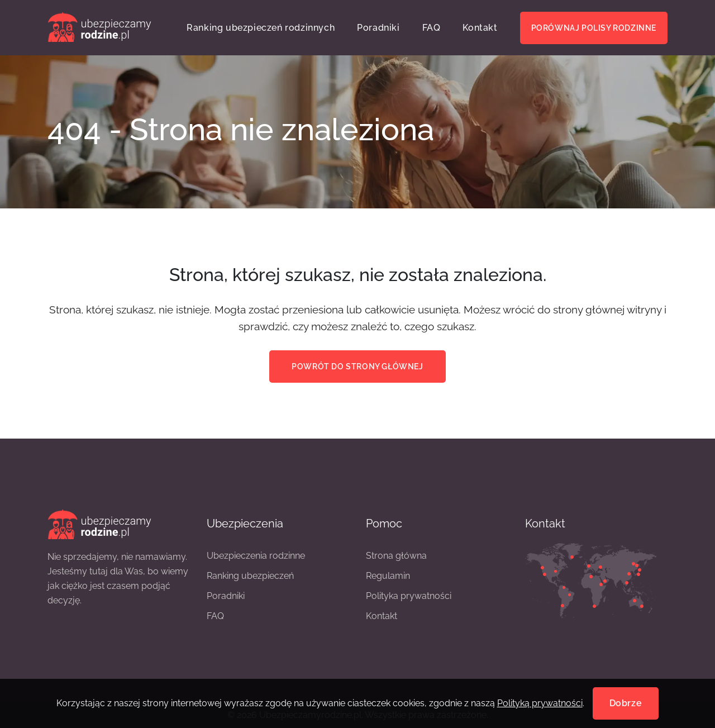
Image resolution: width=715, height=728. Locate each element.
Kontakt (480, 28)
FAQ (432, 28)
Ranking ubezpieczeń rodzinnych (261, 28)
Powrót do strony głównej (357, 367)
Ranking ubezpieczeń (250, 576)
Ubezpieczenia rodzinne (256, 556)
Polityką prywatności (540, 703)
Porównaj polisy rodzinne (594, 28)
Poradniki (378, 28)
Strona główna (396, 556)
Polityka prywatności (409, 596)
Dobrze (626, 703)
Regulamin (388, 576)
